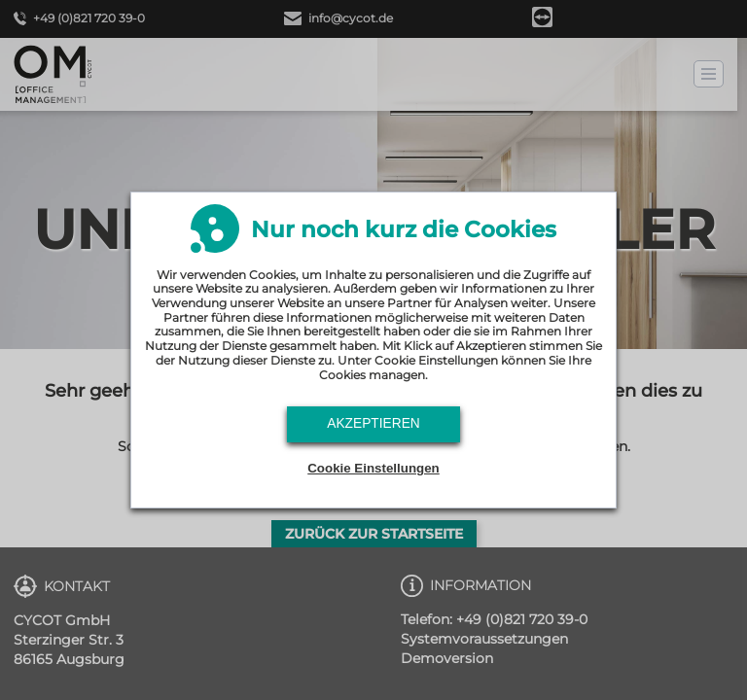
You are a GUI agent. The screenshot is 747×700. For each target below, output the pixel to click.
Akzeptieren (373, 423)
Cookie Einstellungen (373, 468)
